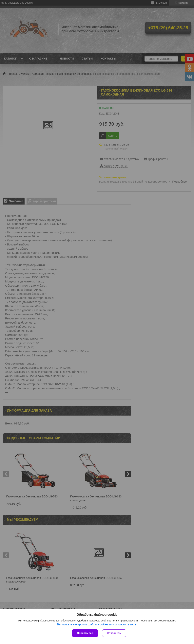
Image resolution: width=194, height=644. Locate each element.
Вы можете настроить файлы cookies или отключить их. (96, 624)
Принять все (85, 633)
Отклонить (114, 633)
